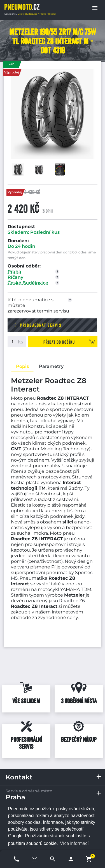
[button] (95, 8)
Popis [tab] (22, 366)
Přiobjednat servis (41, 325)
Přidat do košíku (59, 342)
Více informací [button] (74, 843)
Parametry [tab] (51, 366)
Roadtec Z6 (72, 601)
